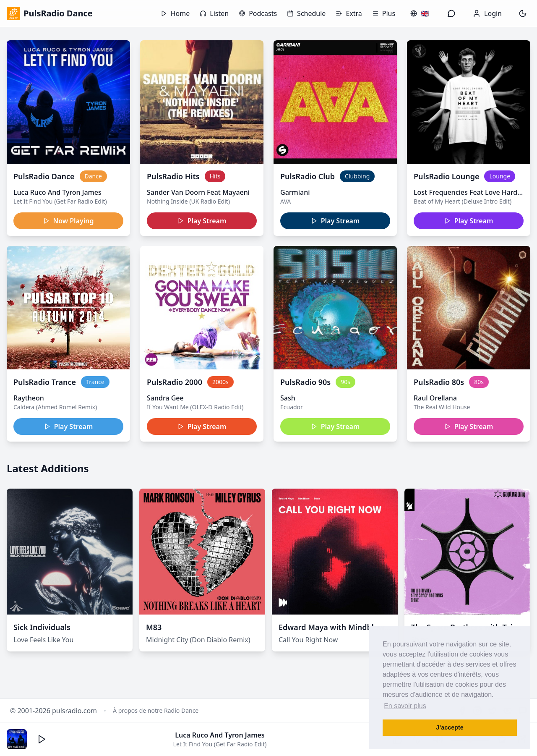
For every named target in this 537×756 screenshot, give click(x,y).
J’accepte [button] (450, 727)
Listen (214, 13)
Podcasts (258, 13)
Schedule (306, 13)
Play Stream (202, 221)
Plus (384, 13)
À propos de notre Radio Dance (156, 710)
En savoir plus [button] (405, 706)
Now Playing (69, 221)
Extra (349, 13)
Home (175, 13)
